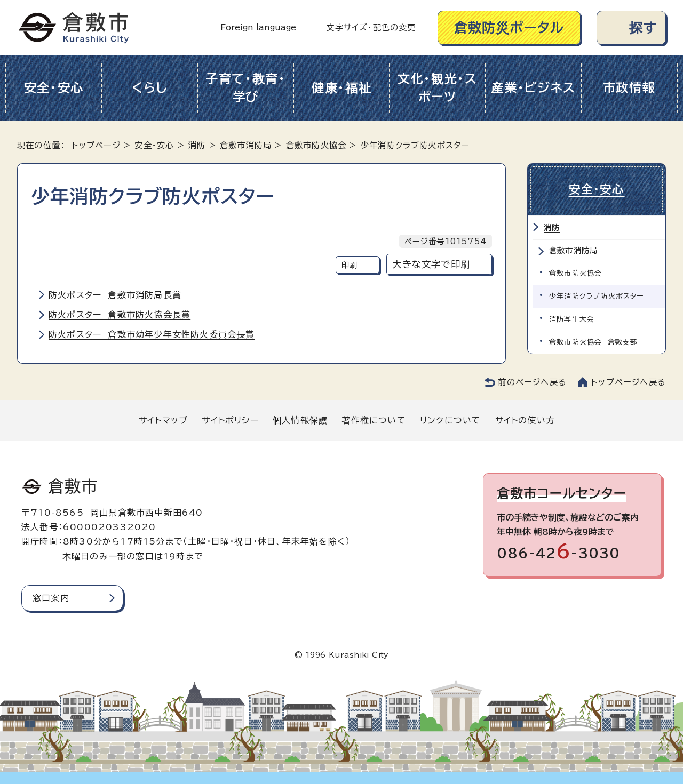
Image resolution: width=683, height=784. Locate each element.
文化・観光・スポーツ (438, 88)
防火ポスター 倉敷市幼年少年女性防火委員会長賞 (152, 334)
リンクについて (450, 420)
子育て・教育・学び (246, 88)
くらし (150, 88)
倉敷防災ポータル (509, 27)
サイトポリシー (230, 420)
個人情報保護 (300, 420)
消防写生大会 (572, 319)
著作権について (374, 420)
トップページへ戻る (629, 382)
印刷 (350, 265)
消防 (197, 145)
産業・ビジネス (533, 88)
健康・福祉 (342, 88)
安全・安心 (54, 88)
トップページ (96, 145)
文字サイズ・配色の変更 (371, 27)
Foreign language (258, 27)
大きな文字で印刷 (431, 264)
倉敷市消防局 (246, 145)
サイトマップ (163, 420)
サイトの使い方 (525, 420)
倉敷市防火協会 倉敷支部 (593, 342)
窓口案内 (51, 598)
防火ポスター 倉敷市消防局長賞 (115, 295)
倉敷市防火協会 (316, 145)
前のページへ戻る (532, 382)
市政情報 (629, 88)
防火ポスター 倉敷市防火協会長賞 (120, 315)
